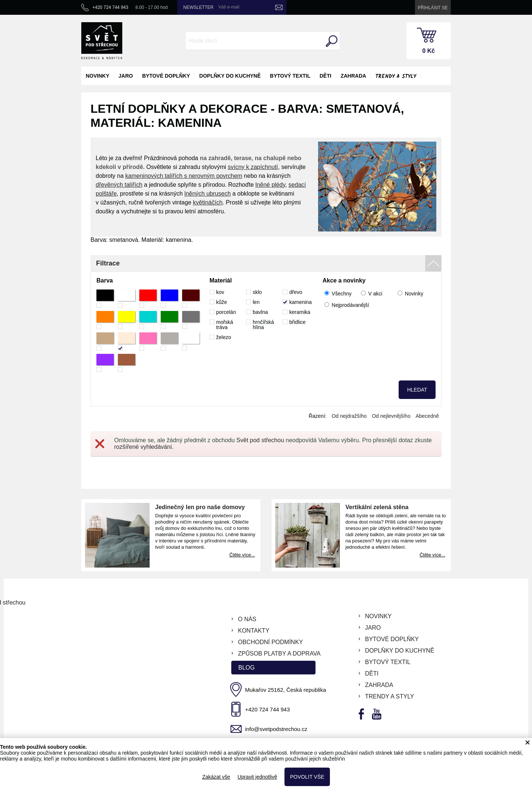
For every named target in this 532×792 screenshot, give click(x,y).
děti (325, 76)
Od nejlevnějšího (391, 416)
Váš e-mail (229, 7)
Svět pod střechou (260, 440)
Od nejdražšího (349, 416)
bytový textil (290, 76)
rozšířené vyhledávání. (144, 447)
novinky (98, 76)
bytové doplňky (166, 76)
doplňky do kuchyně (230, 76)
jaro (126, 76)
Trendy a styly (396, 77)
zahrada (353, 76)
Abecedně (427, 416)
